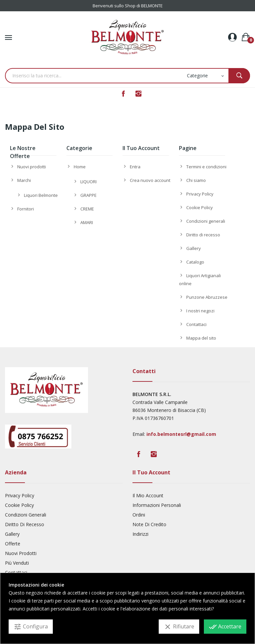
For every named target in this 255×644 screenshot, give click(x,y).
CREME (87, 209)
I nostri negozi (200, 311)
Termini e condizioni (206, 167)
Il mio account (148, 495)
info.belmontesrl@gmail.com (181, 434)
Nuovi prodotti (32, 167)
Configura (31, 627)
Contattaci (196, 324)
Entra (135, 167)
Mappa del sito (201, 338)
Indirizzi (140, 534)
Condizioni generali (206, 221)
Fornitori (26, 209)
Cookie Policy (200, 207)
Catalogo (195, 262)
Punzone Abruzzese (207, 297)
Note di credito (149, 524)
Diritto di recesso (203, 235)
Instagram (138, 94)
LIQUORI (88, 182)
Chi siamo (196, 180)
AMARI (87, 222)
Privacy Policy (200, 194)
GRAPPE (88, 195)
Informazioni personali (157, 505)
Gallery (194, 248)
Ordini (139, 515)
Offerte (13, 544)
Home (80, 167)
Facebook (123, 94)
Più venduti (17, 563)
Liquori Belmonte (41, 195)
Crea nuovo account (150, 180)
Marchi (24, 180)
